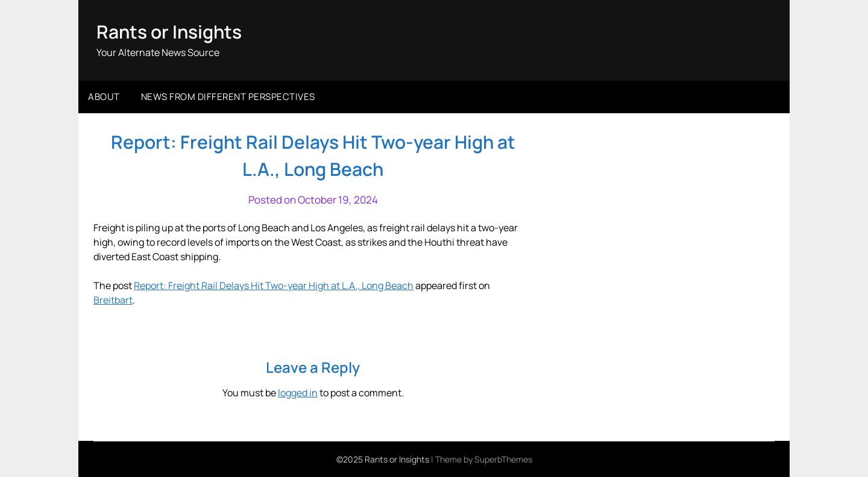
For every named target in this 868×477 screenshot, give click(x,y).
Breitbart (113, 300)
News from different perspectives (228, 97)
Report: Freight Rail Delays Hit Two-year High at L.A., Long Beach (274, 285)
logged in (298, 393)
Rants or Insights (169, 32)
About (104, 97)
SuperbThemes (503, 459)
